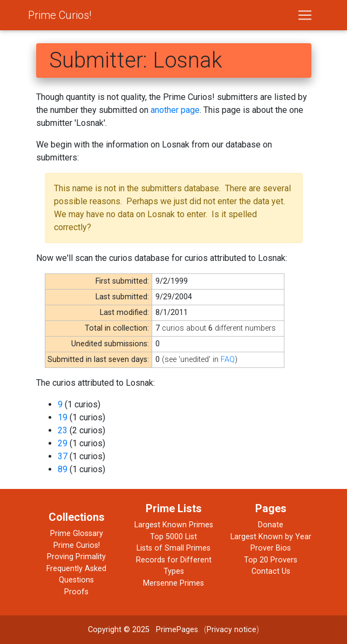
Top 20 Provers (271, 560)
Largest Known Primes (174, 525)
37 (63, 456)
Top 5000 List (174, 537)
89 (63, 469)
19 (63, 417)
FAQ (228, 360)
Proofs (76, 592)
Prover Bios (271, 548)
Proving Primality (76, 557)
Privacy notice (232, 630)
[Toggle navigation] (305, 15)
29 (63, 443)
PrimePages (177, 630)
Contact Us (271, 571)
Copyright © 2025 (119, 630)
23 (63, 430)
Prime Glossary (77, 534)
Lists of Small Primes (174, 548)
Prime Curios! (60, 15)
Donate (271, 525)
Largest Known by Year (271, 537)
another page (175, 110)
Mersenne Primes (174, 583)
